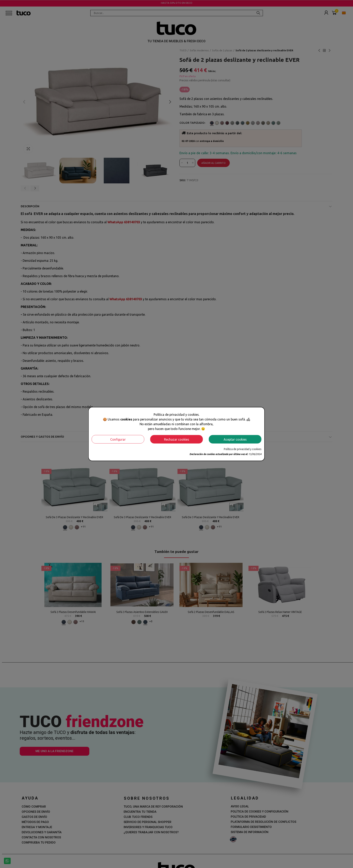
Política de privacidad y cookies (243, 449)
